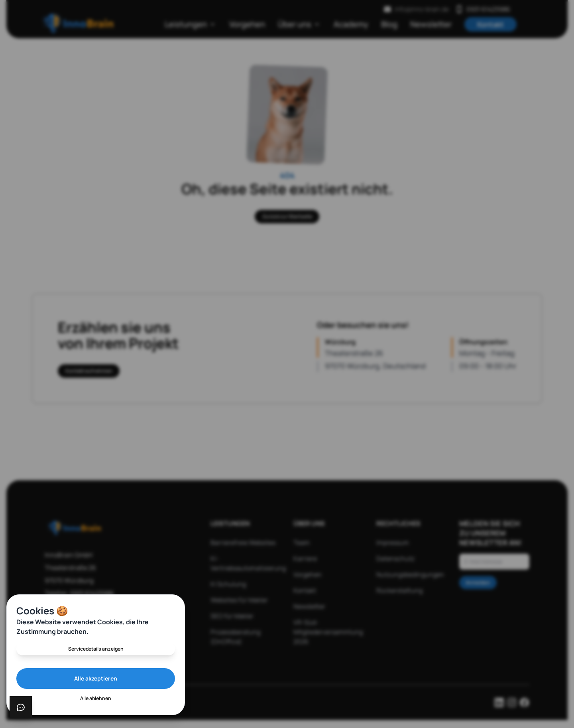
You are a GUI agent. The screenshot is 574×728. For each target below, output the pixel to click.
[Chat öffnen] (21, 707)
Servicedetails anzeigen (96, 647)
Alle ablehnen (96, 698)
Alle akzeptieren (96, 677)
